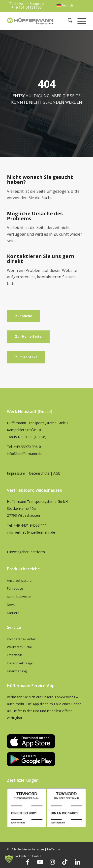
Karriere (13, 613)
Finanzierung (17, 671)
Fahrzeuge (15, 588)
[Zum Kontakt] (26, 357)
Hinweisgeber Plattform (26, 552)
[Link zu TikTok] (65, 862)
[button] (9, 859)
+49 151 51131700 (26, 7)
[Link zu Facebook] (28, 862)
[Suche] (68, 21)
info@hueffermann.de (24, 454)
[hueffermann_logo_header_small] (31, 21)
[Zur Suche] (24, 316)
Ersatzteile (15, 655)
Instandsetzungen (21, 663)
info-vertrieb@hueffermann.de (31, 532)
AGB (57, 473)
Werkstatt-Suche (19, 647)
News (11, 605)
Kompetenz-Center (21, 639)
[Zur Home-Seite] (28, 337)
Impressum (16, 473)
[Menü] (79, 21)
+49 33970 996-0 (27, 447)
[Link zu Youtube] (40, 862)
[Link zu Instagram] (53, 862)
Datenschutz (39, 473)
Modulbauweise (19, 597)
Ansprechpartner (20, 580)
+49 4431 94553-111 (30, 525)
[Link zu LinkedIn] (77, 862)
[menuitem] (65, 5)
